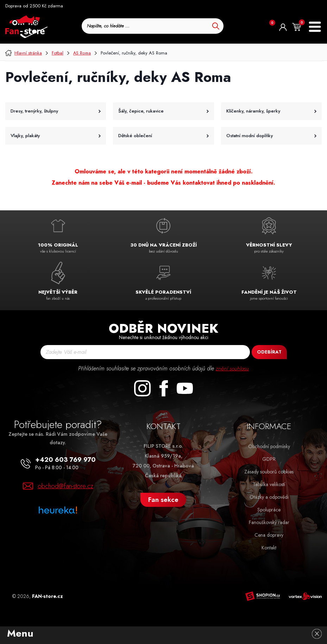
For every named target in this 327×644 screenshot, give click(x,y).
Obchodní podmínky (269, 446)
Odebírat (269, 352)
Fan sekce (163, 500)
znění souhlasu (232, 368)
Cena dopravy (269, 535)
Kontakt (269, 548)
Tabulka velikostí (269, 484)
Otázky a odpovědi (269, 497)
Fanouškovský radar (269, 522)
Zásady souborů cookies (269, 472)
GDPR (269, 459)
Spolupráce (269, 510)
